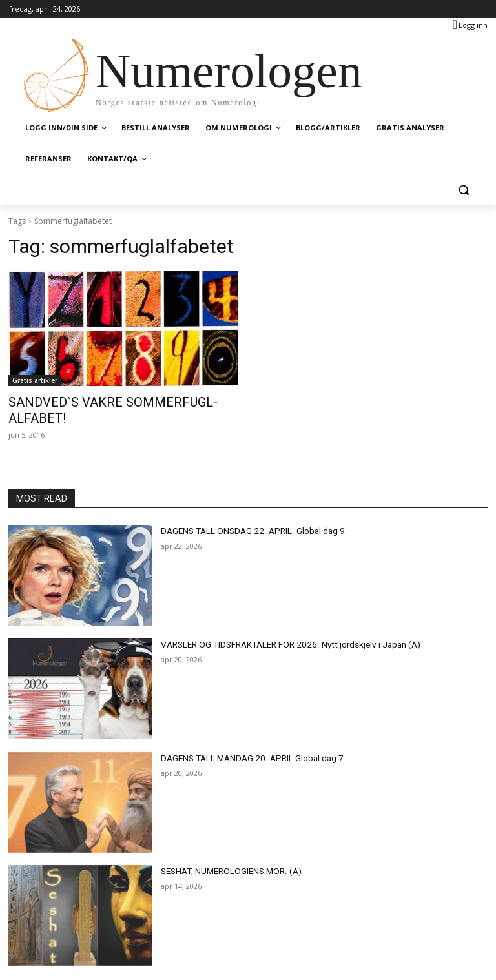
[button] (463, 190)
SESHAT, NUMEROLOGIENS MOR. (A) (225, 853)
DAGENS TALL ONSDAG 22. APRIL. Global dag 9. (244, 513)
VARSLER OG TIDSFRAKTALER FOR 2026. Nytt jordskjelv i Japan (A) (280, 626)
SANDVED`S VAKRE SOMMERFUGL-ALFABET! (117, 402)
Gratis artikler (35, 380)
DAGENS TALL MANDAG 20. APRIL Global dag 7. (244, 740)
